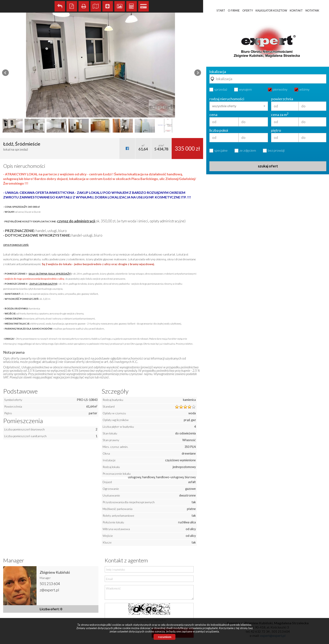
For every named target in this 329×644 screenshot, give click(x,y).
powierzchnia (282, 99)
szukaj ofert (268, 166)
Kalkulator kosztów (132, 6)
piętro (276, 130)
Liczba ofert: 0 (51, 609)
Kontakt (296, 10)
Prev (5, 73)
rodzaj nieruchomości (227, 99)
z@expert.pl (49, 590)
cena (213, 115)
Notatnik (312, 10)
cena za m (280, 115)
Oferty (248, 10)
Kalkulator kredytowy (144, 6)
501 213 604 (50, 584)
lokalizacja (218, 72)
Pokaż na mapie (96, 6)
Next (198, 73)
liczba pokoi (219, 130)
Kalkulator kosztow (271, 10)
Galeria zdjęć (120, 6)
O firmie (234, 10)
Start (221, 10)
